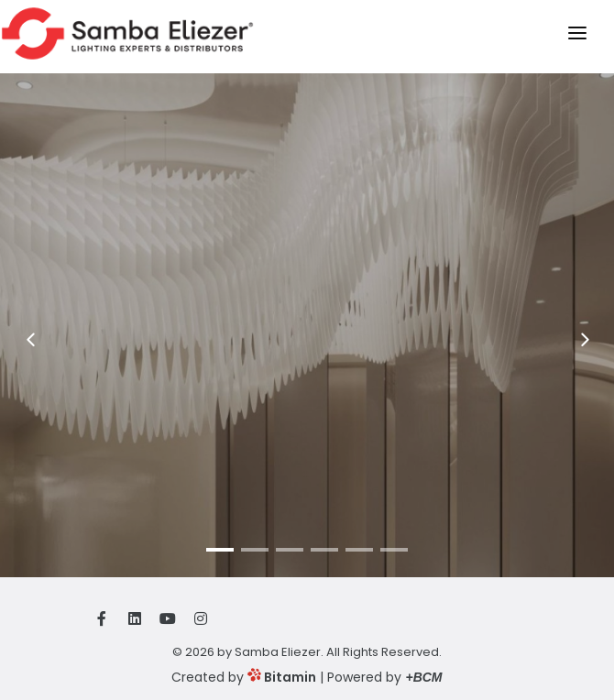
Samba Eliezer (278, 652)
